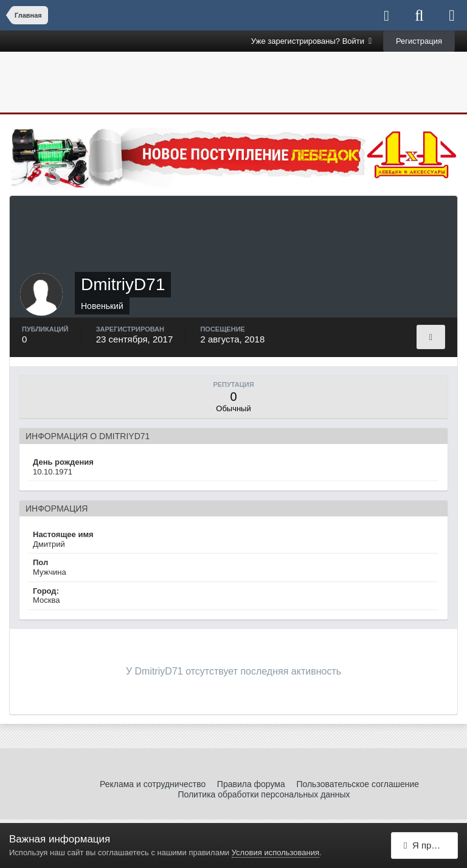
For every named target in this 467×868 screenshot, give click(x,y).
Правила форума (251, 784)
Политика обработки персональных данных (264, 794)
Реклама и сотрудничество (153, 784)
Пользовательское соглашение (358, 784)
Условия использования (275, 852)
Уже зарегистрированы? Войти (312, 41)
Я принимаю (431, 845)
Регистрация (419, 41)
